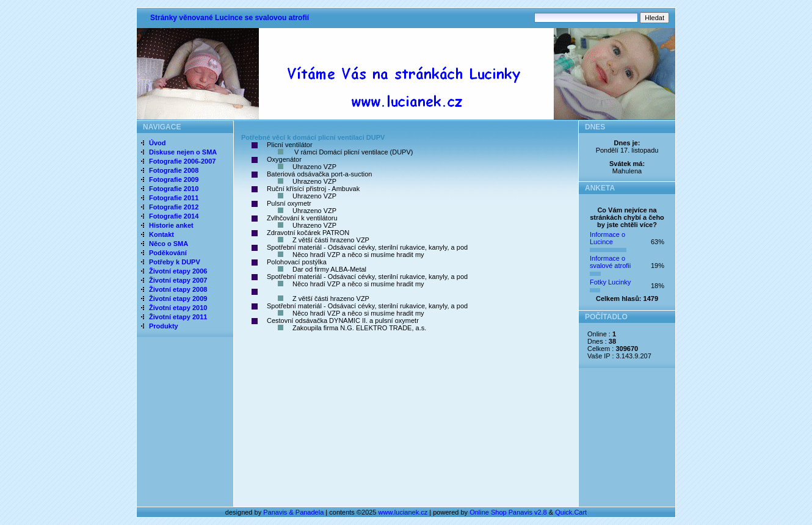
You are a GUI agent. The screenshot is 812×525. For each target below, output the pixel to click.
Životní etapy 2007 (178, 280)
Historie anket (171, 225)
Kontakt (161, 234)
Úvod (158, 143)
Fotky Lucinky (610, 282)
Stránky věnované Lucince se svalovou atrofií (230, 18)
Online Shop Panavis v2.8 (508, 512)
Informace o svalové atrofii (610, 262)
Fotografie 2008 (174, 170)
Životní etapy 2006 (178, 271)
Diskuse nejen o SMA (183, 152)
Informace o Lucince (607, 238)
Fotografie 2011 (174, 198)
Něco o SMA (169, 244)
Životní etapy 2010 (178, 308)
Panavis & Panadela (294, 512)
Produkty (164, 326)
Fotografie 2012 (174, 207)
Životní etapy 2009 (178, 299)
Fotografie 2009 (174, 179)
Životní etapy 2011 (178, 317)
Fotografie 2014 (174, 216)
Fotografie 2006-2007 (182, 161)
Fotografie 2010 (174, 189)
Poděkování (168, 253)
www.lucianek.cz (403, 512)
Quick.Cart (571, 512)
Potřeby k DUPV (175, 262)
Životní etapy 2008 (178, 289)
